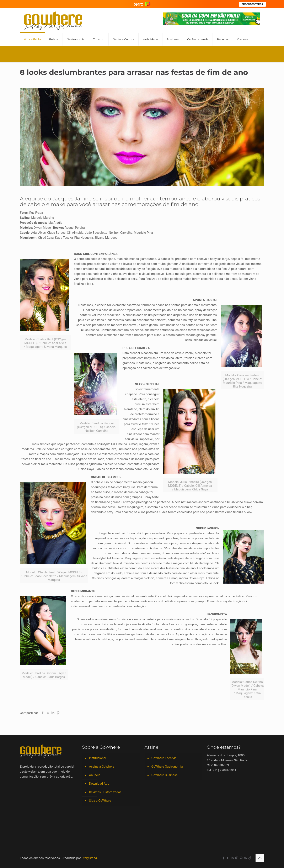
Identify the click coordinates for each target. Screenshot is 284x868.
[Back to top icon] (260, 858)
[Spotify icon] (241, 858)
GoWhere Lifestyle (164, 758)
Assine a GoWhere (102, 767)
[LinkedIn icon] (232, 858)
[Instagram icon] (237, 858)
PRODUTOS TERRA (252, 4)
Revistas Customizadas (105, 792)
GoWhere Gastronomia (167, 767)
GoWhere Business (165, 775)
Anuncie (95, 775)
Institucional (98, 758)
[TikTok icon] (250, 858)
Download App (99, 784)
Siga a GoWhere (100, 801)
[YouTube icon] (228, 858)
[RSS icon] (245, 858)
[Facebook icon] (224, 858)
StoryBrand (89, 858)
